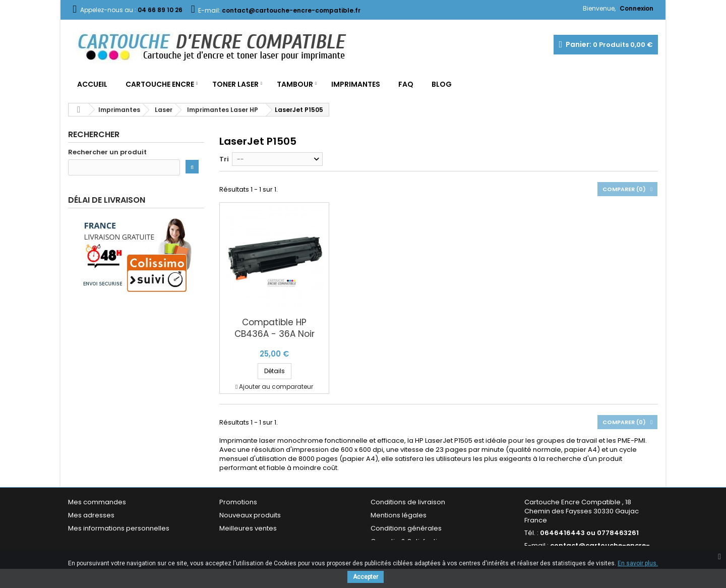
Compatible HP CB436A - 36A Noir (275, 328)
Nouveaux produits (250, 515)
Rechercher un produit (107, 152)
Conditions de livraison (408, 502)
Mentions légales (399, 515)
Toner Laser (235, 84)
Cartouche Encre (160, 84)
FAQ (406, 84)
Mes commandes (97, 502)
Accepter (366, 577)
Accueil (92, 84)
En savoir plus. (638, 563)
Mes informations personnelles (119, 528)
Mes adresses (91, 515)
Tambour (295, 84)
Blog (442, 84)
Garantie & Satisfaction (408, 541)
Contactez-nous (246, 541)
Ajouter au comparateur (276, 387)
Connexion (637, 8)
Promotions (238, 502)
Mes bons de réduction (106, 541)
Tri (224, 159)
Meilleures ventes (248, 528)
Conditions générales (406, 528)
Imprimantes (356, 84)
